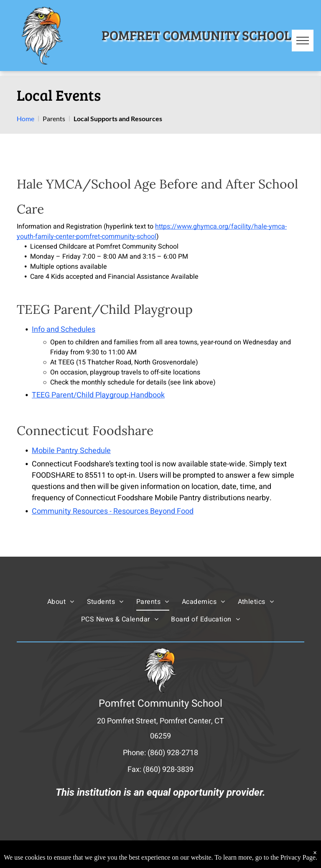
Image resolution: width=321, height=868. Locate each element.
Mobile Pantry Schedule (71, 451)
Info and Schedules (64, 330)
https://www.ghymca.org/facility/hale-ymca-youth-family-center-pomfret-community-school (152, 232)
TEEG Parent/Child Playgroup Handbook (98, 395)
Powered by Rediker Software (211, 854)
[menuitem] (61, 601)
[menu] (303, 41)
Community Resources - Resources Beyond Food (113, 511)
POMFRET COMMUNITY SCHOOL (196, 35)
